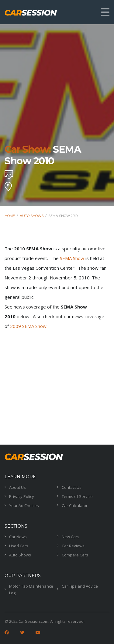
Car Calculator (75, 506)
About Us (17, 487)
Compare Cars (75, 555)
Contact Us (72, 487)
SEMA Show (72, 258)
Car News (18, 537)
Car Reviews (73, 546)
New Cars (71, 537)
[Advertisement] (57, 388)
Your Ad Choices (24, 506)
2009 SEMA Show (28, 326)
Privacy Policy (22, 496)
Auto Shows (20, 555)
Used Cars (19, 546)
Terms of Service (77, 496)
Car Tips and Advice (80, 586)
